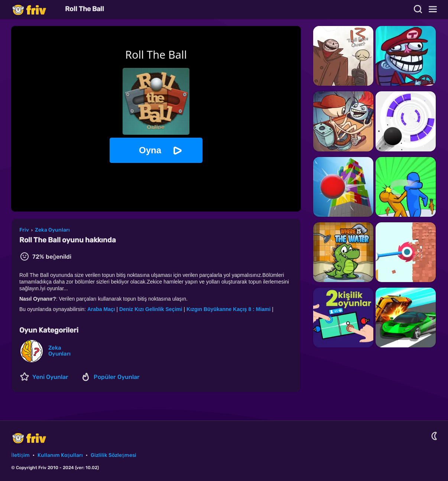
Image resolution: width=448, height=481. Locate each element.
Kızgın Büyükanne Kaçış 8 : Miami (228, 309)
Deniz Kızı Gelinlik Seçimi (151, 309)
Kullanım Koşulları (60, 455)
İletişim (20, 455)
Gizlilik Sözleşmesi (113, 455)
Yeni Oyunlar (50, 377)
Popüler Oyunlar (117, 377)
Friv (35, 9)
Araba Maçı (101, 309)
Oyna (150, 150)
